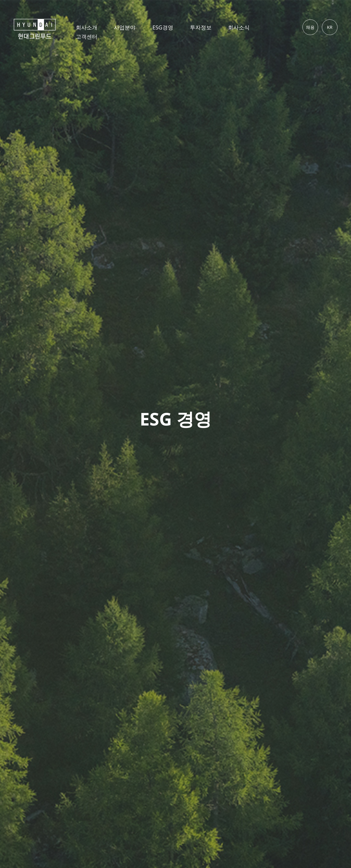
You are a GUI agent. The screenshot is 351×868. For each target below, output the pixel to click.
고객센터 (87, 37)
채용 (310, 27)
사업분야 (125, 28)
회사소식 (239, 28)
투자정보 (201, 28)
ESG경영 (163, 28)
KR (330, 27)
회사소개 (87, 28)
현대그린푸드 (41, 29)
